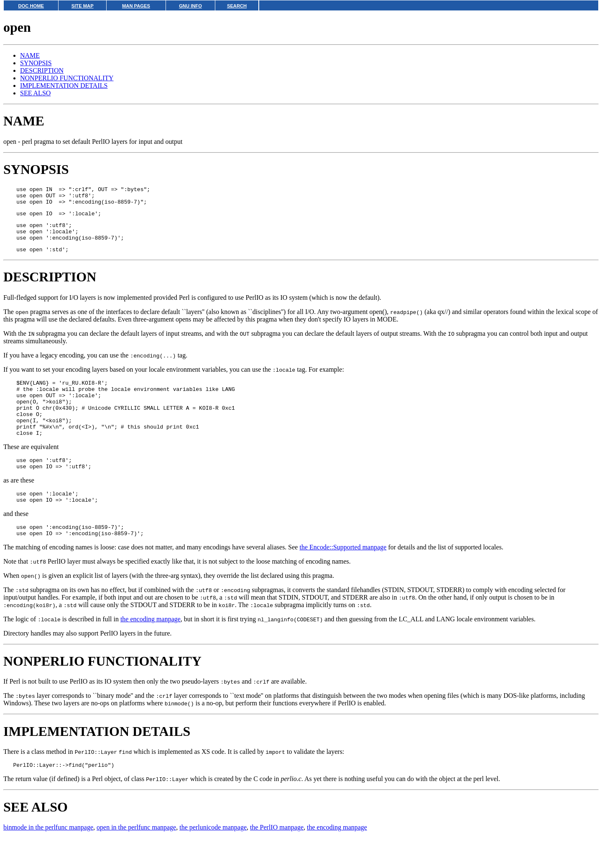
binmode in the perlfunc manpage (48, 857)
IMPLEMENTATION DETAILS (64, 86)
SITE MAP (83, 6)
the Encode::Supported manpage (343, 576)
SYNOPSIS (36, 63)
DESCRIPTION (42, 70)
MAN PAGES (136, 6)
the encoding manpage (150, 648)
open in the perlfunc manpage (136, 857)
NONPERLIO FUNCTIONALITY (67, 78)
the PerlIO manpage (277, 857)
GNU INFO (190, 6)
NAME (30, 55)
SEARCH (237, 6)
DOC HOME (31, 6)
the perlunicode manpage (213, 857)
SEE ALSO (35, 93)
